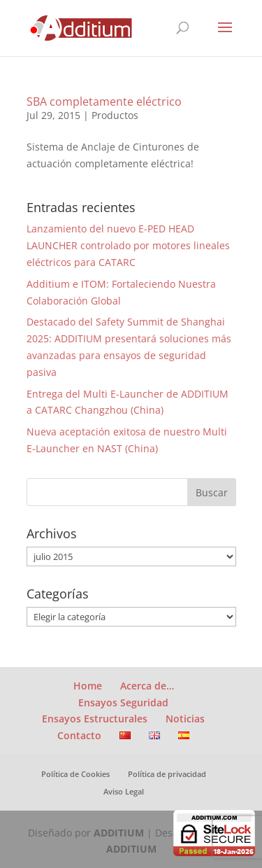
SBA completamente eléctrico (104, 101)
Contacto (79, 735)
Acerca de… (147, 686)
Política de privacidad (167, 774)
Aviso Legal (124, 791)
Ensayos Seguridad (123, 702)
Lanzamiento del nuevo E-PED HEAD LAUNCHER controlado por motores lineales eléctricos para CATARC (128, 245)
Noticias (185, 719)
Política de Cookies (75, 774)
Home (88, 686)
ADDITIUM (119, 833)
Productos (115, 115)
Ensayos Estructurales (95, 719)
